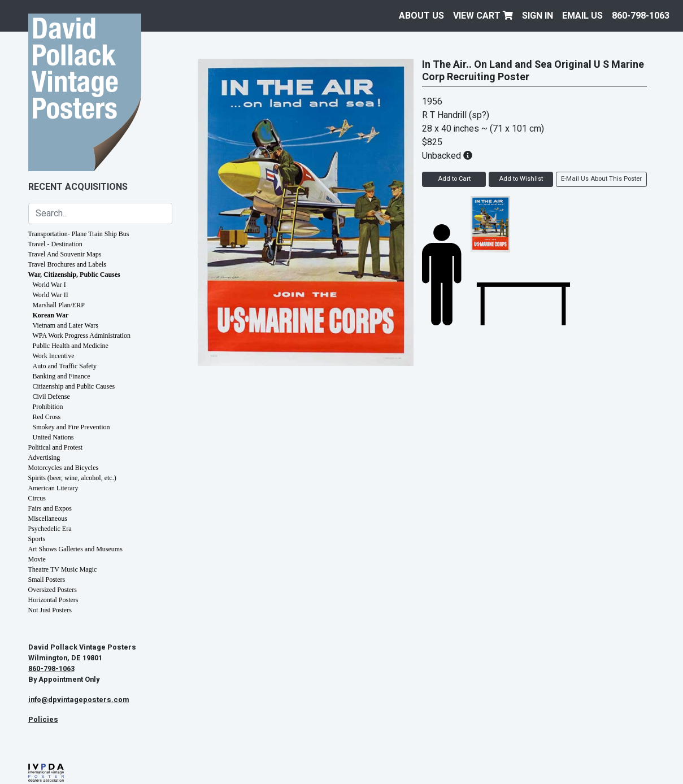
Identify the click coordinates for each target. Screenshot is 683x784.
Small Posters (47, 580)
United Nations (53, 437)
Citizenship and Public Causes (74, 386)
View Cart (483, 16)
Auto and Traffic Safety (65, 366)
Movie (37, 559)
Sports (37, 539)
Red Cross (47, 417)
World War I (49, 285)
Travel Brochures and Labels (68, 264)
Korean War (51, 315)
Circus (37, 498)
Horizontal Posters (53, 600)
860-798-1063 (641, 16)
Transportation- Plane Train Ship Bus (79, 234)
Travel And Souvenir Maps (65, 254)
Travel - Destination (55, 244)
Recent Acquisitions (78, 187)
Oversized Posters (53, 590)
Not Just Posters (50, 610)
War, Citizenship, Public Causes (74, 275)
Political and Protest (56, 447)
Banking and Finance (62, 376)
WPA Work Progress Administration (82, 336)
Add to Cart (454, 179)
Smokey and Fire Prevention (71, 427)
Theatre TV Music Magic (63, 569)
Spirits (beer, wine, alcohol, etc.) (72, 478)
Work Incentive (54, 356)
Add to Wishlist (521, 179)
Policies (43, 720)
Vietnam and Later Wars (66, 325)
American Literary (53, 488)
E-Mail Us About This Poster (601, 179)
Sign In (538, 16)
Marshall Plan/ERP (59, 305)
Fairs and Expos (50, 508)
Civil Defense (51, 397)
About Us (421, 16)
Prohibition (48, 407)
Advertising (44, 458)
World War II (51, 295)
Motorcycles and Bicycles (64, 468)
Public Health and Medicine (71, 346)
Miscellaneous (48, 519)
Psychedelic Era (50, 529)
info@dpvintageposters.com (79, 700)
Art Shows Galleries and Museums (75, 549)
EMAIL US (582, 16)
